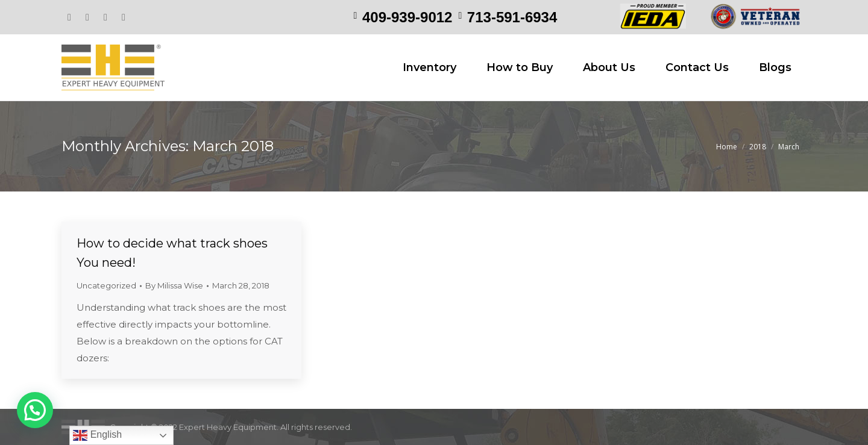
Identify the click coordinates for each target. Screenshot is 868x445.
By (174, 285)
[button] (35, 410)
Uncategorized (106, 285)
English (97, 435)
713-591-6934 (512, 17)
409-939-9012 (407, 17)
